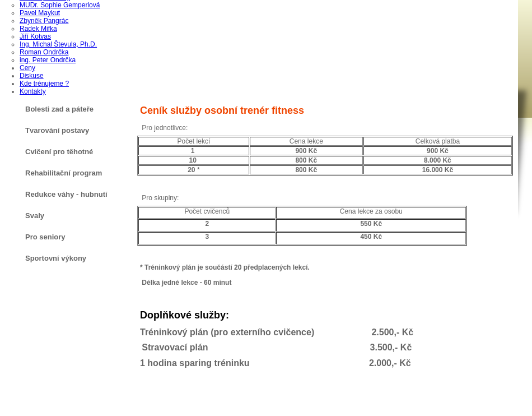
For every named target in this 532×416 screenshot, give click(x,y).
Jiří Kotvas (35, 36)
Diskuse (32, 76)
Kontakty (33, 91)
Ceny (27, 68)
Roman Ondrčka (44, 52)
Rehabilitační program (64, 173)
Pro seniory (45, 237)
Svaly (35, 216)
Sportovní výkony (56, 258)
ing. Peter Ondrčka (48, 60)
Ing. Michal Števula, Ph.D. (58, 44)
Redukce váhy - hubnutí (66, 194)
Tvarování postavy (57, 130)
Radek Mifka (38, 29)
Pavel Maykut (40, 13)
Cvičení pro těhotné (59, 152)
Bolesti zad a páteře (59, 109)
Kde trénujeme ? (44, 84)
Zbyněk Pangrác (44, 21)
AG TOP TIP (260, 409)
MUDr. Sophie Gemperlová (60, 5)
